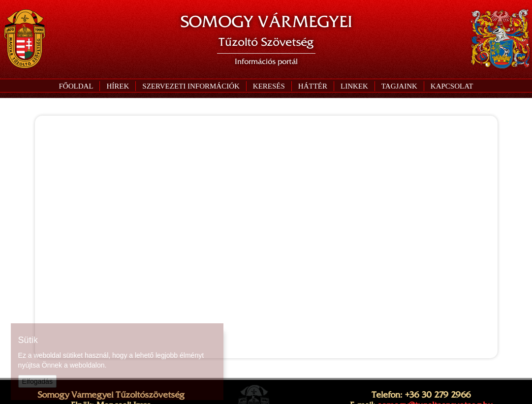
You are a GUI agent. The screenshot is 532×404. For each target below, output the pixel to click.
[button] (191, 86)
